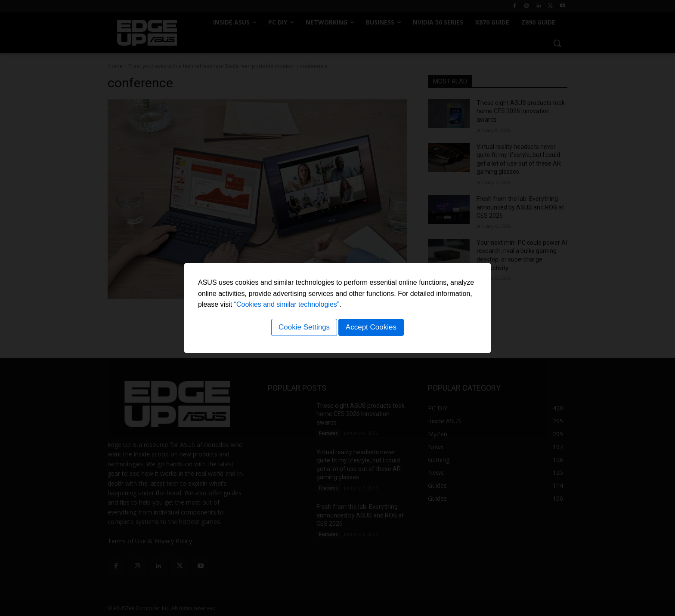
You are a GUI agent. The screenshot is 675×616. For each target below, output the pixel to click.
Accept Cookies (372, 328)
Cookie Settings (302, 328)
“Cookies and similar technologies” (287, 306)
